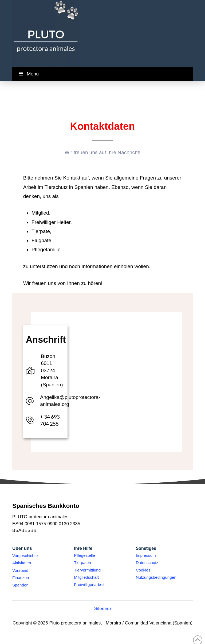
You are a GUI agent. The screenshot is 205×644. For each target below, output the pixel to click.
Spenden (20, 585)
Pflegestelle (84, 555)
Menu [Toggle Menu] (28, 74)
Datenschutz (147, 563)
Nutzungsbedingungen (156, 577)
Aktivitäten (22, 563)
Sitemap (103, 609)
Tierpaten (82, 563)
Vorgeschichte (25, 556)
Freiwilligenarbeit (89, 584)
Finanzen (21, 578)
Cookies (143, 570)
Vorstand (20, 570)
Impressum (146, 555)
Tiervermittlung (87, 570)
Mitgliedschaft (86, 577)
